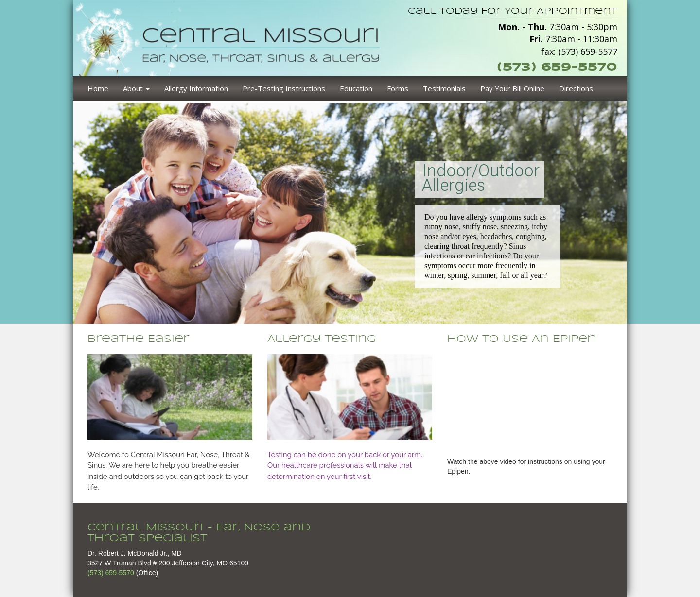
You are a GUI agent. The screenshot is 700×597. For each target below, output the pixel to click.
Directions (576, 88)
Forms (398, 88)
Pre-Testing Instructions (284, 88)
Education (356, 88)
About (136, 88)
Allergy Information (196, 88)
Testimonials (444, 88)
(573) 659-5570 (557, 67)
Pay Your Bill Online (512, 88)
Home (98, 88)
